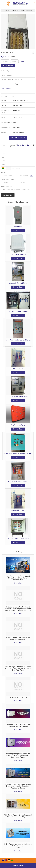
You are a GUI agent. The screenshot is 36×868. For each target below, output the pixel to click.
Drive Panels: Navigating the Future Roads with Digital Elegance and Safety (18, 846)
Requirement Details (6, 186)
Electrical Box (18, 10)
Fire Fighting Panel (18, 425)
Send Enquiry (18, 865)
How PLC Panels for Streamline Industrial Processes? (18, 639)
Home (4, 10)
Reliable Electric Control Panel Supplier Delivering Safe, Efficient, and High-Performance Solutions (18, 609)
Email (2, 157)
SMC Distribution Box (18, 255)
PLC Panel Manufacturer (18, 698)
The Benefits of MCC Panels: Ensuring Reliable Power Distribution (18, 726)
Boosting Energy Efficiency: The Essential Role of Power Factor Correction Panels (18, 755)
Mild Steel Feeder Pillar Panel (18, 539)
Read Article (18, 583)
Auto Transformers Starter (18, 482)
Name (3, 150)
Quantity (3, 172)
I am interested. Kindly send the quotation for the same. (18, 190)
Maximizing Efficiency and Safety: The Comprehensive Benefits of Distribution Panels (18, 786)
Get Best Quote (18, 230)
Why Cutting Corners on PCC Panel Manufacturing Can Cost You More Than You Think (18, 668)
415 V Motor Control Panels (18, 312)
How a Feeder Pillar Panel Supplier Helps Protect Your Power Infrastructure (18, 578)
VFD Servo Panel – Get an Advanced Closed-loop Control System (18, 816)
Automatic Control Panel (18, 283)
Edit (22, 61)
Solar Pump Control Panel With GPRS (18, 454)
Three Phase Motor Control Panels (18, 340)
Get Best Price (8, 65)
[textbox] (14, 61)
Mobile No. (4, 165)
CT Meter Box (18, 226)
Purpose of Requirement (8, 179)
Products (10, 10)
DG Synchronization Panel (18, 397)
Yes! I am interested (18, 138)
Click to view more (6, 88)
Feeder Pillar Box (18, 510)
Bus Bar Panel (18, 368)
